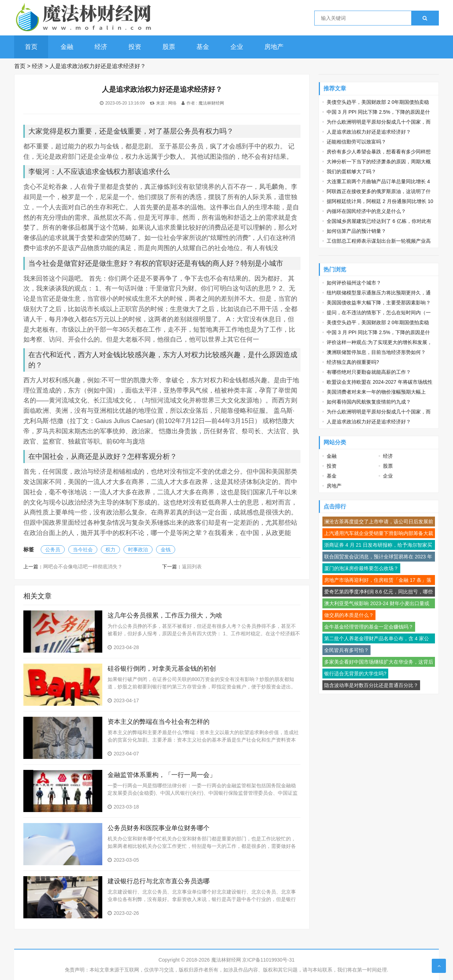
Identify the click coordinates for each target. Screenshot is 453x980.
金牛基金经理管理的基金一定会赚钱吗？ (369, 627)
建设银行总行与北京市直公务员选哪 (159, 881)
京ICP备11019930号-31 (268, 960)
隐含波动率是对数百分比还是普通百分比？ (371, 685)
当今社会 (83, 550)
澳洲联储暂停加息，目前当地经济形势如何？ (376, 352)
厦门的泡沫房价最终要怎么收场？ (361, 568)
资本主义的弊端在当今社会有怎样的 (159, 722)
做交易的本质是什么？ (349, 615)
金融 (67, 47)
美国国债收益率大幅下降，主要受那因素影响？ (379, 303)
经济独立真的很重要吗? (353, 362)
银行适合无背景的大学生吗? (355, 674)
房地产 (274, 47)
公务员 (53, 550)
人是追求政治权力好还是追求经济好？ (98, 66)
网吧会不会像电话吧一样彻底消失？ (83, 567)
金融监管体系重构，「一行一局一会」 (162, 775)
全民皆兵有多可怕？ (346, 650)
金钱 (166, 550)
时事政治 (138, 550)
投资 (135, 47)
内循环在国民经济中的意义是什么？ (366, 211)
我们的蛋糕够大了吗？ (351, 171)
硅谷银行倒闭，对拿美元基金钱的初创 (162, 669)
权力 (110, 550)
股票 (169, 47)
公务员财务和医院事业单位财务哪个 (159, 828)
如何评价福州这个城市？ (354, 283)
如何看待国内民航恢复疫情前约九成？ (369, 402)
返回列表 (192, 567)
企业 (237, 47)
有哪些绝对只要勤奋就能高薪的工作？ (369, 372)
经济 (101, 47)
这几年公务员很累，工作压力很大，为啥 (165, 615)
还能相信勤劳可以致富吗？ (356, 142)
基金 (203, 47)
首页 (31, 47)
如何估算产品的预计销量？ (356, 231)
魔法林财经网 (211, 103)
